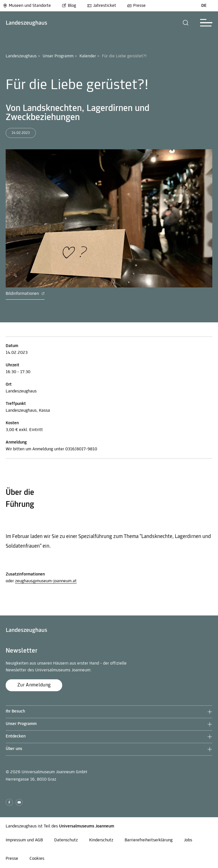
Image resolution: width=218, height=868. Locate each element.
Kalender (88, 56)
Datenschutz (66, 840)
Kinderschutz (101, 840)
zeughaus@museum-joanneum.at (46, 581)
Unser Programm (58, 56)
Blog (69, 6)
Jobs (188, 840)
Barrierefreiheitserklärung (149, 840)
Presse (136, 6)
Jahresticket (102, 6)
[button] (186, 23)
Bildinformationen (25, 294)
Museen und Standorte (27, 6)
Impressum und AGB (24, 840)
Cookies (37, 859)
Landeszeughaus (21, 56)
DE (204, 6)
